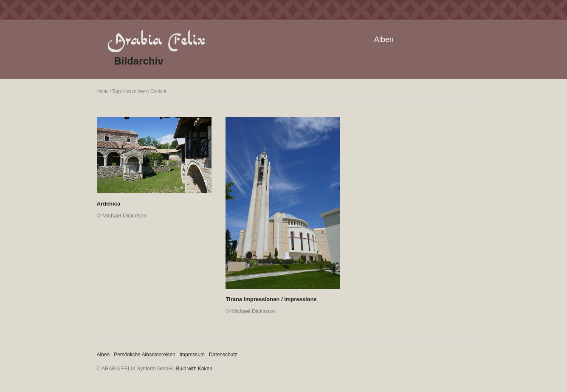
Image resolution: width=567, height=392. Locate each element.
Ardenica (109, 204)
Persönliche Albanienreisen (145, 355)
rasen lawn (136, 91)
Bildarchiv (139, 61)
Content (159, 91)
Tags (117, 91)
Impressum (192, 355)
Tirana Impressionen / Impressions (271, 299)
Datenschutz (223, 355)
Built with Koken (194, 369)
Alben (384, 39)
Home (103, 91)
